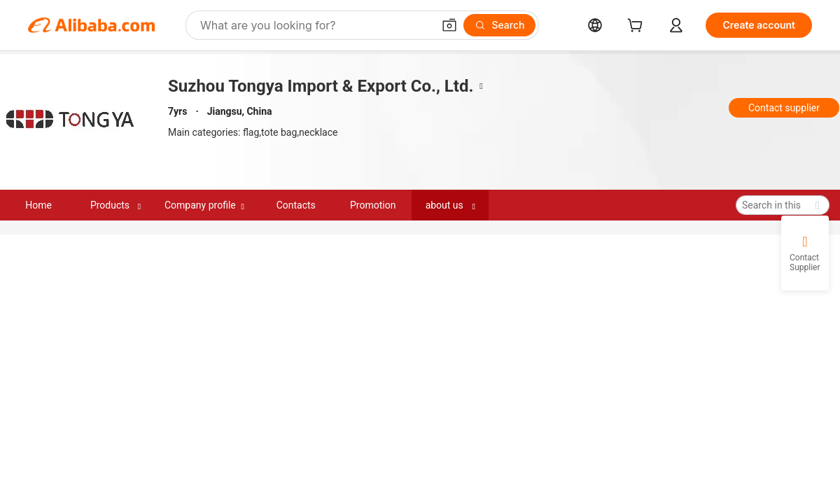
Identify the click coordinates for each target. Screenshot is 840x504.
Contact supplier (784, 108)
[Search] (499, 25)
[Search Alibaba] (315, 25)
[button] (449, 25)
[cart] (638, 27)
